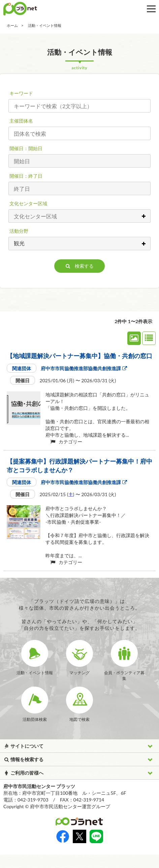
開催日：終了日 (26, 176)
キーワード (21, 93)
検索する (80, 266)
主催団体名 (21, 121)
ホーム (12, 25)
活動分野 (19, 231)
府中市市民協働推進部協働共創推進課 (84, 368)
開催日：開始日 (26, 148)
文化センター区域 (28, 203)
